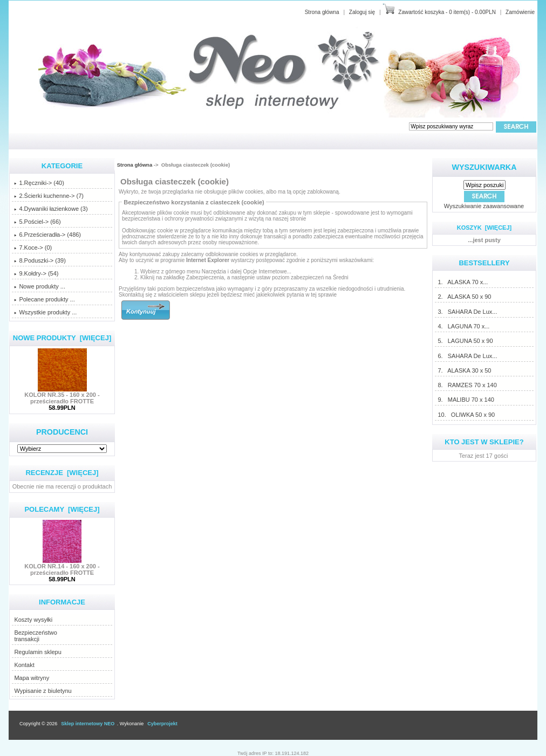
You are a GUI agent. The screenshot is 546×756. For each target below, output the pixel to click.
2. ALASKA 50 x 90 (464, 297)
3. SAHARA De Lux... (467, 312)
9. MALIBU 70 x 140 (466, 400)
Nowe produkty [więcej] (62, 338)
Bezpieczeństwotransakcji (36, 636)
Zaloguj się (362, 12)
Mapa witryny (32, 678)
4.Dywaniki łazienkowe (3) (51, 209)
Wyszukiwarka (484, 167)
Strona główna (322, 12)
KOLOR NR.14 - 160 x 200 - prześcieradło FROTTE (62, 567)
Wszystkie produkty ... (45, 312)
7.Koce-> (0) (33, 248)
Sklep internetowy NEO (88, 724)
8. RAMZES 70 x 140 (467, 385)
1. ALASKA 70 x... (462, 282)
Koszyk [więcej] (484, 228)
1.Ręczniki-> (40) (39, 183)
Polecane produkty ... (44, 299)
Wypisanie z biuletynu (43, 691)
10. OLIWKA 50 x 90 (466, 415)
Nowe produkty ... (40, 286)
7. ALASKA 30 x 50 (464, 370)
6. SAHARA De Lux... (467, 356)
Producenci (62, 432)
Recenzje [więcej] (62, 473)
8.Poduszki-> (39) (40, 260)
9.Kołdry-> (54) (36, 273)
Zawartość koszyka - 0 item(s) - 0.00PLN (447, 12)
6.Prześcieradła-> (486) (47, 235)
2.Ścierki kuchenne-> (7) (49, 196)
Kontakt (24, 665)
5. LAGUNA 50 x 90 (465, 341)
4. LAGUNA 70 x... (463, 326)
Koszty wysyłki (33, 620)
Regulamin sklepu (37, 652)
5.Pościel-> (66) (37, 222)
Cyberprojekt (162, 724)
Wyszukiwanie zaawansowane (484, 206)
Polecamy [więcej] (62, 509)
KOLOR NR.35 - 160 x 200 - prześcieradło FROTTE (62, 395)
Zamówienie (520, 12)
